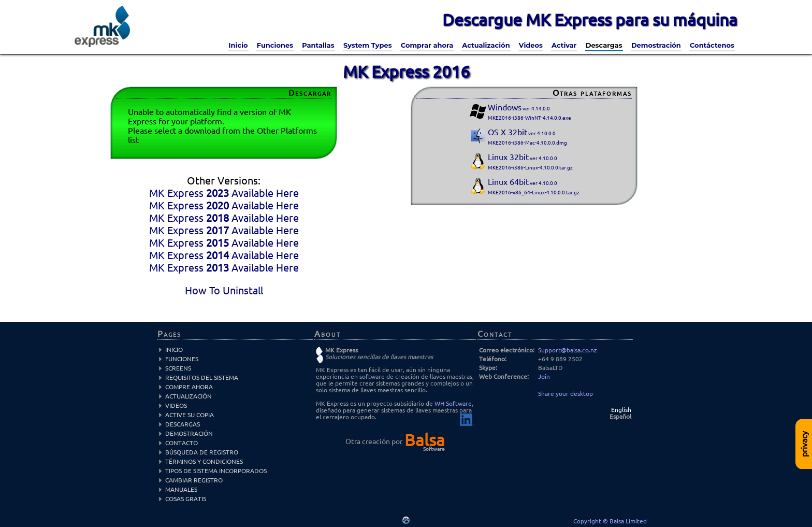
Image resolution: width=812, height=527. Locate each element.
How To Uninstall (224, 290)
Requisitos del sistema (202, 378)
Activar (564, 45)
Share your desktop (565, 394)
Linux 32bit (530, 161)
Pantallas (318, 45)
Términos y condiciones (204, 461)
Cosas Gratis (186, 499)
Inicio (238, 45)
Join (544, 376)
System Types (368, 45)
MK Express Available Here (224, 193)
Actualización (486, 45)
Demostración (656, 45)
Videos (531, 45)
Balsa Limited (628, 521)
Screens (178, 368)
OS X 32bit (527, 137)
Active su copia (190, 415)
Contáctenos (712, 45)
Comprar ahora (427, 45)
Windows (530, 112)
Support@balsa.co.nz (568, 350)
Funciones (275, 45)
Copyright (588, 521)
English (621, 410)
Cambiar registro (194, 480)
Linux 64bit (534, 186)
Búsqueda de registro (202, 452)
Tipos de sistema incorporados (216, 471)
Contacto (182, 443)
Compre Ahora (189, 387)
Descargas (604, 45)
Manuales (181, 489)
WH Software (453, 403)
